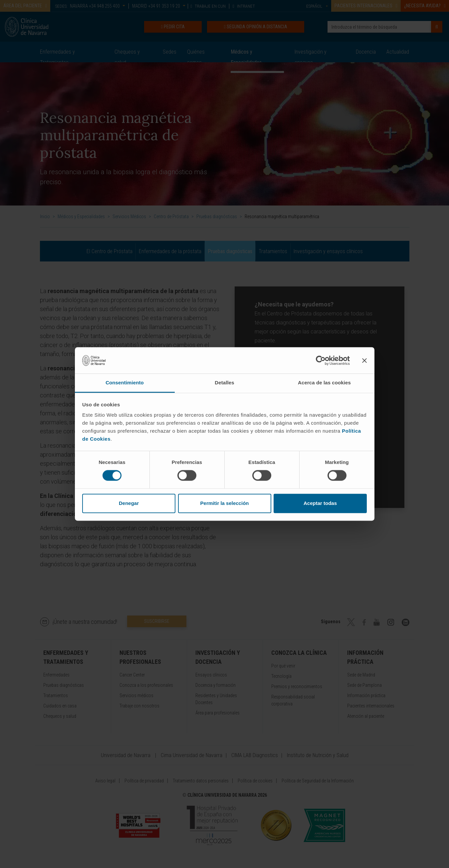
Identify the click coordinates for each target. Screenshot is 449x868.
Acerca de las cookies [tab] (324, 383)
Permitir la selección (225, 503)
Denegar (129, 503)
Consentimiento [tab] (125, 383)
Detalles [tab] (224, 383)
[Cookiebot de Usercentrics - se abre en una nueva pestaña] (321, 360)
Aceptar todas (320, 503)
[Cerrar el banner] (364, 360)
